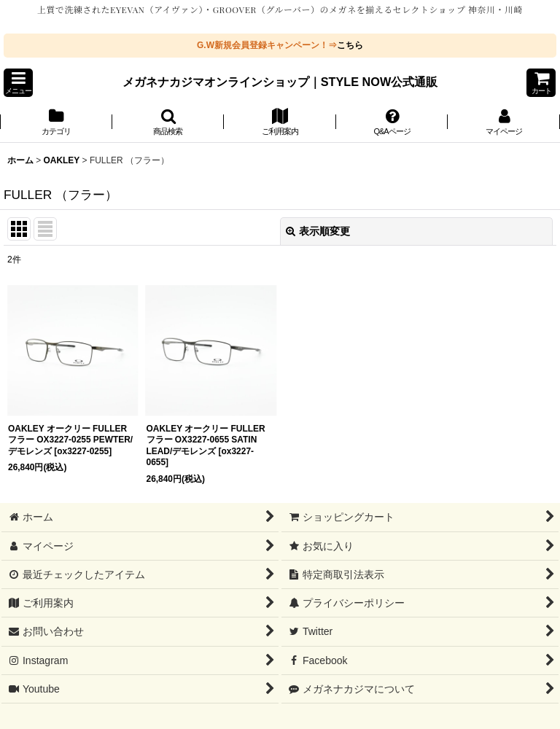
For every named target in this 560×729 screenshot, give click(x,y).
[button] (18, 83)
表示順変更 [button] (318, 231)
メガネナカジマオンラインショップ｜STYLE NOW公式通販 (280, 82)
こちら (350, 45)
